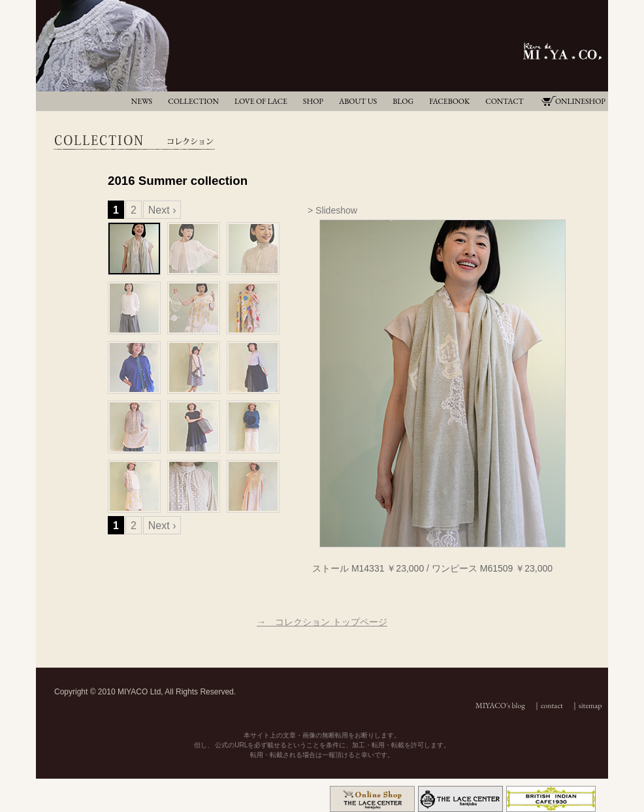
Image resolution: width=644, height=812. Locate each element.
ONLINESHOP (580, 101)
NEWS (142, 101)
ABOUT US (358, 101)
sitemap (590, 706)
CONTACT (505, 101)
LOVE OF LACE (261, 101)
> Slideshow (332, 210)
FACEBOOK (449, 101)
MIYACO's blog (500, 706)
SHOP (313, 101)
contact (552, 706)
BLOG (403, 101)
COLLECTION (193, 101)
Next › (162, 210)
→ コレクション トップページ (322, 622)
